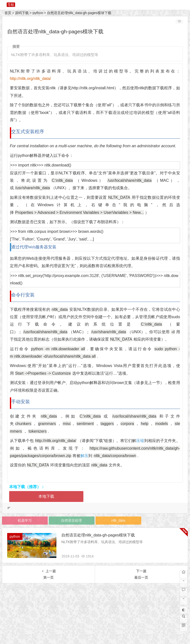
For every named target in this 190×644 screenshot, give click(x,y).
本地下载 (46, 496)
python (38, 13)
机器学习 (25, 520)
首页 (8, 13)
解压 (84, 456)
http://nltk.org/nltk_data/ (30, 79)
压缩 (140, 441)
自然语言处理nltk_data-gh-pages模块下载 (98, 535)
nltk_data (118, 520)
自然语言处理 (71, 520)
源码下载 (22, 13)
